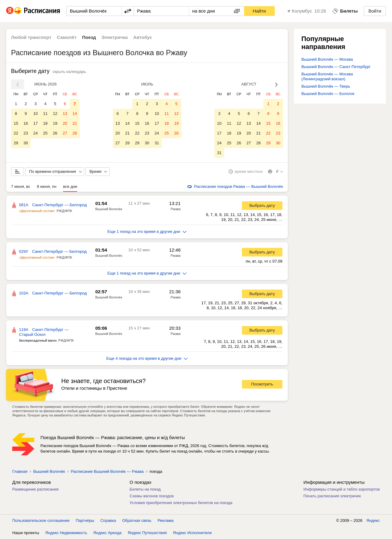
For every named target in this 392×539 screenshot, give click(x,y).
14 (75, 114)
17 (36, 123)
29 (16, 143)
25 (45, 133)
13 (65, 114)
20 (65, 123)
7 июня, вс (21, 186)
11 (45, 114)
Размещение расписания (35, 489)
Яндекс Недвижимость (66, 533)
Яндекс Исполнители (192, 533)
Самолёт (67, 37)
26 (55, 133)
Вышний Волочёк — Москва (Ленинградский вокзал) (327, 76)
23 (26, 133)
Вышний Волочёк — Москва (327, 59)
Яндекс (373, 520)
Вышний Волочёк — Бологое (328, 94)
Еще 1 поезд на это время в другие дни (147, 232)
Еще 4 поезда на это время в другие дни (147, 358)
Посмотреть (262, 384)
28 (75, 133)
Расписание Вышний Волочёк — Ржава (107, 471)
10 (36, 114)
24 (36, 133)
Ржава (176, 209)
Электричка (115, 37)
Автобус (143, 37)
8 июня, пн (47, 186)
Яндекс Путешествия (147, 533)
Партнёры (85, 520)
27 (65, 133)
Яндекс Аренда (107, 533)
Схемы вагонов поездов (152, 496)
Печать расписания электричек (332, 496)
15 (16, 123)
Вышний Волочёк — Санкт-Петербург (336, 67)
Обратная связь (137, 520)
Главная (20, 471)
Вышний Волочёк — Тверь (326, 86)
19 (55, 123)
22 (16, 133)
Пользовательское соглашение (41, 520)
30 (26, 143)
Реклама (166, 520)
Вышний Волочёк (109, 209)
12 (55, 114)
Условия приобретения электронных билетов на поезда (181, 503)
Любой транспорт (31, 37)
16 (26, 123)
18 (45, 123)
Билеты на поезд (145, 489)
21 (75, 123)
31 (157, 143)
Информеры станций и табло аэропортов (342, 489)
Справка (108, 520)
